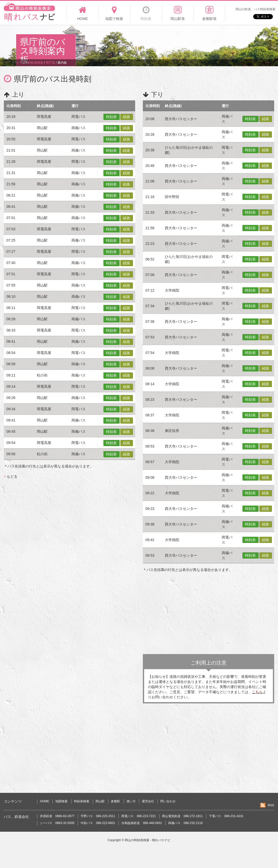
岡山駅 (100, 801)
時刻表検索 (82, 801)
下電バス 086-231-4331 (226, 816)
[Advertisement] (169, 42)
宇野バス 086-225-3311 (98, 816)
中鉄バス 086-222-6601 (98, 823)
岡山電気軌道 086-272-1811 (182, 816)
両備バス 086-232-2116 (185, 823)
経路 (126, 117)
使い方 (131, 801)
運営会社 (148, 801)
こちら (257, 692)
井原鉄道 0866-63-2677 (57, 816)
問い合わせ (168, 801)
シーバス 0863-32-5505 (57, 823)
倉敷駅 (115, 801)
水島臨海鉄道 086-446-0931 (142, 823)
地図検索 (61, 801)
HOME (45, 801)
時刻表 (111, 117)
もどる (11, 476)
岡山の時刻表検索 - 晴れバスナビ (148, 840)
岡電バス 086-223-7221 (139, 816)
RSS (271, 805)
